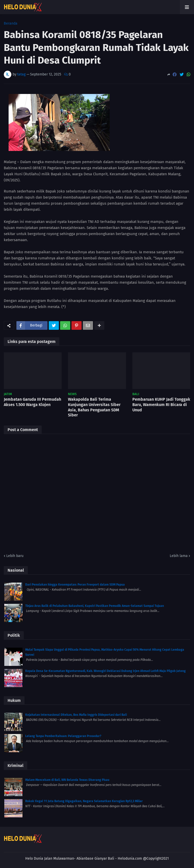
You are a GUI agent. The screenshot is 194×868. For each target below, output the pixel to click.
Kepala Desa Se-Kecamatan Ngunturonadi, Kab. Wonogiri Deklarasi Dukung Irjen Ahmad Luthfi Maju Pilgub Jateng (105, 671)
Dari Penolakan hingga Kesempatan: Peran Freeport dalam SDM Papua (75, 585)
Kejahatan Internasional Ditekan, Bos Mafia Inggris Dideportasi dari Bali (76, 715)
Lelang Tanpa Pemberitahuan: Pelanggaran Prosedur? (63, 736)
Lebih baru (15, 556)
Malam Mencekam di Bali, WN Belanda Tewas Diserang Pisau (67, 780)
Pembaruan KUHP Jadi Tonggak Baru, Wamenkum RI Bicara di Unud (161, 405)
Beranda (11, 24)
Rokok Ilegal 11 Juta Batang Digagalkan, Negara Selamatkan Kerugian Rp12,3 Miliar (84, 801)
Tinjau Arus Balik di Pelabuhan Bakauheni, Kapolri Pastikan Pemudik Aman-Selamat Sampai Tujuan (95, 606)
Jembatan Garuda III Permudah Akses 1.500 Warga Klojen (32, 402)
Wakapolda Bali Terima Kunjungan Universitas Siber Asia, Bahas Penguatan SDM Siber (94, 407)
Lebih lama (179, 556)
